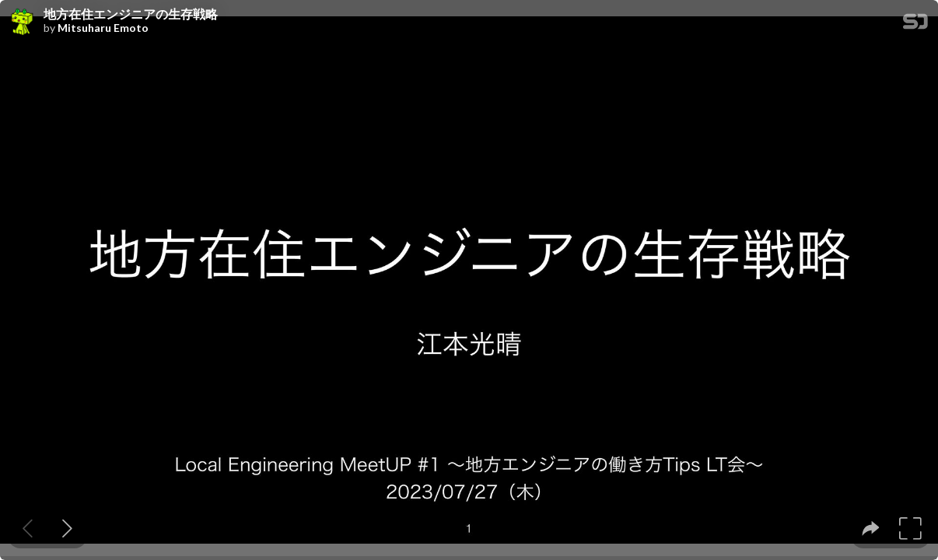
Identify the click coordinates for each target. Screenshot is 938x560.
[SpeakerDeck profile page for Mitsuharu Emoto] (22, 23)
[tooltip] (871, 528)
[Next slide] (67, 528)
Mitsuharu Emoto (103, 28)
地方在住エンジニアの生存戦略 (131, 14)
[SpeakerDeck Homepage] (915, 24)
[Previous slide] (28, 528)
